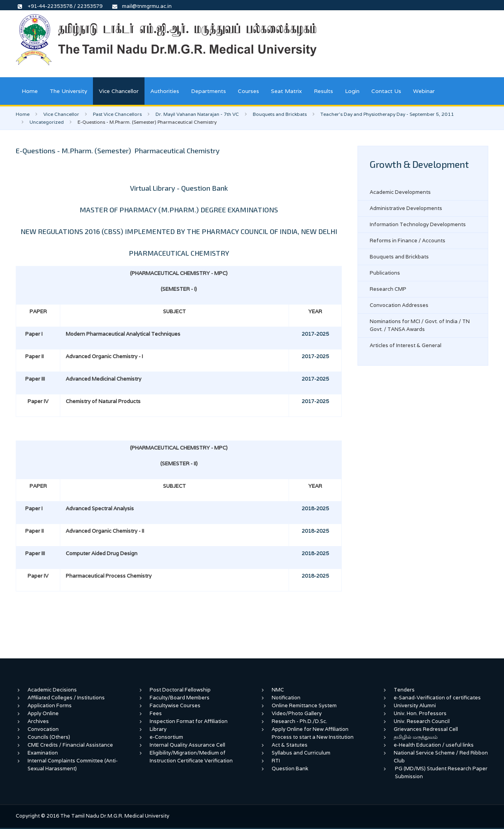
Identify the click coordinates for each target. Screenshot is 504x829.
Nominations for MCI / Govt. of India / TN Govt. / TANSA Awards (420, 325)
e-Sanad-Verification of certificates (437, 698)
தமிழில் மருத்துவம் (416, 737)
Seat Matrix (286, 91)
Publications (385, 273)
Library (158, 729)
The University (68, 91)
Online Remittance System (304, 705)
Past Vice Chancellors (117, 114)
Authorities (165, 91)
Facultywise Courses (175, 705)
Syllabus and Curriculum (301, 753)
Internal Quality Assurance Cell (187, 745)
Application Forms (50, 705)
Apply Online (43, 713)
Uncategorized (47, 122)
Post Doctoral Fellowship (180, 690)
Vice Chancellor (119, 91)
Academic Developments (400, 192)
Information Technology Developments (418, 224)
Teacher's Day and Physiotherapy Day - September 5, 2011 (387, 114)
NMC (278, 690)
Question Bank (290, 769)
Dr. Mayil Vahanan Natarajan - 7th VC (197, 114)
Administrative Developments (406, 208)
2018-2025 (315, 508)
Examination (43, 753)
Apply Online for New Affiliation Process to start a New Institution (313, 733)
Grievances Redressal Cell (426, 729)
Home (30, 91)
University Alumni (415, 705)
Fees (156, 713)
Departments (208, 91)
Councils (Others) (49, 737)
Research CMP (388, 289)
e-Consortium (166, 737)
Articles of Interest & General (406, 345)
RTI (276, 761)
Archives (38, 721)
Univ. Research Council (422, 721)
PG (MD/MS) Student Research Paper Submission (441, 772)
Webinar (424, 91)
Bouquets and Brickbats (280, 114)
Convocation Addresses (399, 305)
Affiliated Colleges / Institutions (66, 698)
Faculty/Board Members (180, 698)
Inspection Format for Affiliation (189, 721)
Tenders (404, 690)
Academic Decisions (52, 690)
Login (352, 91)
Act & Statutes (290, 745)
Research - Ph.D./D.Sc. (299, 721)
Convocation (43, 729)
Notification (286, 698)
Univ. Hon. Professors (420, 713)
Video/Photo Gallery (297, 713)
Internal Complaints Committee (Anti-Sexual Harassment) (73, 765)
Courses (248, 91)
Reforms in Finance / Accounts (408, 241)
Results (323, 91)
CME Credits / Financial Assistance (70, 745)
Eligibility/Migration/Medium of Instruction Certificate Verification (191, 757)
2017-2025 (315, 334)
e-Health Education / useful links (434, 745)
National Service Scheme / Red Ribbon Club (441, 757)
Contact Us (386, 91)
